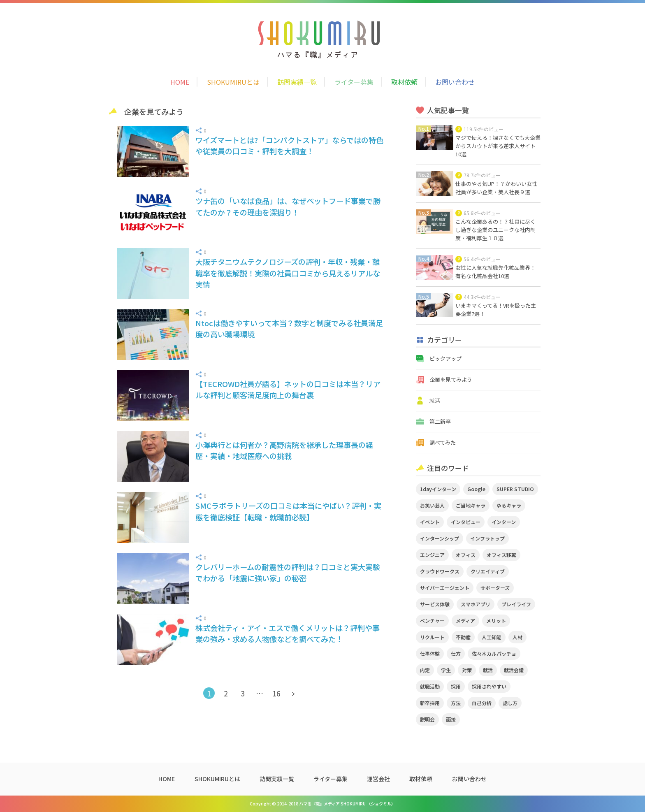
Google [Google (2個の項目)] (476, 489)
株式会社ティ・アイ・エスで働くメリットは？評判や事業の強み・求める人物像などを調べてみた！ (288, 633)
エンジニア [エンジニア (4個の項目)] (432, 555)
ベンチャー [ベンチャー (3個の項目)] (432, 621)
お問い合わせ (455, 82)
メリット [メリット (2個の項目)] (496, 621)
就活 (435, 400)
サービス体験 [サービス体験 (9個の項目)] (435, 604)
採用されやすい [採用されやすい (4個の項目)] (489, 686)
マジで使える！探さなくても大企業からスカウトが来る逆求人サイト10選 (498, 146)
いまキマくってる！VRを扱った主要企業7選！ (496, 310)
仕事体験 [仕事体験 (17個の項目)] (430, 653)
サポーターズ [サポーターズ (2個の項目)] (495, 588)
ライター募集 (354, 82)
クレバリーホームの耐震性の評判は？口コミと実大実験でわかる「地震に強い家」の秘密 (288, 572)
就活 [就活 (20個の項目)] (488, 670)
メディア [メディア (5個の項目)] (465, 621)
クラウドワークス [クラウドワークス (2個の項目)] (440, 571)
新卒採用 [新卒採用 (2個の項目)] (430, 703)
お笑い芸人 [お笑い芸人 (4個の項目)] (432, 505)
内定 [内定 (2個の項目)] (425, 670)
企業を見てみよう (451, 379)
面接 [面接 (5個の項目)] (451, 719)
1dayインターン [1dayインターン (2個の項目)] (438, 489)
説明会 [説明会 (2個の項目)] (427, 719)
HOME (180, 82)
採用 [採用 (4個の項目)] (456, 686)
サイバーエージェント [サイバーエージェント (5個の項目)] (445, 588)
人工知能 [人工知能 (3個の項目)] (492, 637)
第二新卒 (440, 421)
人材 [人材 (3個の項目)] (517, 637)
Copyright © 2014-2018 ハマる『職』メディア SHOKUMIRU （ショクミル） (322, 804)
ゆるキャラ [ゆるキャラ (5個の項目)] (509, 505)
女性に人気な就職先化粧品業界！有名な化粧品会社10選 (495, 272)
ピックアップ (445, 358)
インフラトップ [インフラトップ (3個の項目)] (487, 538)
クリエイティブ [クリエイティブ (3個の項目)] (488, 571)
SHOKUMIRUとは (233, 82)
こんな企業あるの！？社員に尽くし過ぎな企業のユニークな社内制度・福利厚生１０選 (495, 230)
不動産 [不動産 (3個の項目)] (463, 637)
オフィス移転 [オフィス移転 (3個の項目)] (501, 555)
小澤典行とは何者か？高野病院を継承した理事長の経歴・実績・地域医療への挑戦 (284, 450)
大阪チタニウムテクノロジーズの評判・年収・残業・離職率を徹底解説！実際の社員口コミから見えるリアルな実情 (288, 273)
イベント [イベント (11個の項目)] (430, 522)
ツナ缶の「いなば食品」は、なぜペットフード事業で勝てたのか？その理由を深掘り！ (288, 206)
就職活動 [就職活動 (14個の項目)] (430, 686)
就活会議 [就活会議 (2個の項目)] (514, 670)
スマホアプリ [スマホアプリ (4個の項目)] (476, 604)
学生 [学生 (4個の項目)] (446, 670)
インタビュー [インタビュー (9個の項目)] (466, 522)
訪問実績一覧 (297, 82)
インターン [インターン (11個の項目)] (504, 522)
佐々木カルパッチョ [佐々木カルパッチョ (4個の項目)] (494, 653)
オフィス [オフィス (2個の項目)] (466, 555)
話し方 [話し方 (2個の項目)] (510, 703)
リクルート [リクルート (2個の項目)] (432, 637)
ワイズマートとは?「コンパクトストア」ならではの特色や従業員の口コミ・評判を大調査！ (289, 145)
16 (276, 693)
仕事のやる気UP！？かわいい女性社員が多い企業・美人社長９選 (496, 188)
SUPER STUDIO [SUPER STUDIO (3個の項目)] (515, 489)
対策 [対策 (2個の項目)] (467, 670)
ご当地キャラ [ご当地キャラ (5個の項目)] (471, 505)
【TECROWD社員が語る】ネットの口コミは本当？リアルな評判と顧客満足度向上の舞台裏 (288, 389)
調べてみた (443, 442)
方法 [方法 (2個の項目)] (456, 703)
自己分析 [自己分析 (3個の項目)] (482, 703)
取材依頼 (404, 82)
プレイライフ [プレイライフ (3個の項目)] (516, 604)
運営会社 (378, 779)
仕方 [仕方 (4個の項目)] (456, 653)
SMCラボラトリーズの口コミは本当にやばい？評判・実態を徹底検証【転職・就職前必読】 (288, 511)
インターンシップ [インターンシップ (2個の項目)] (440, 538)
